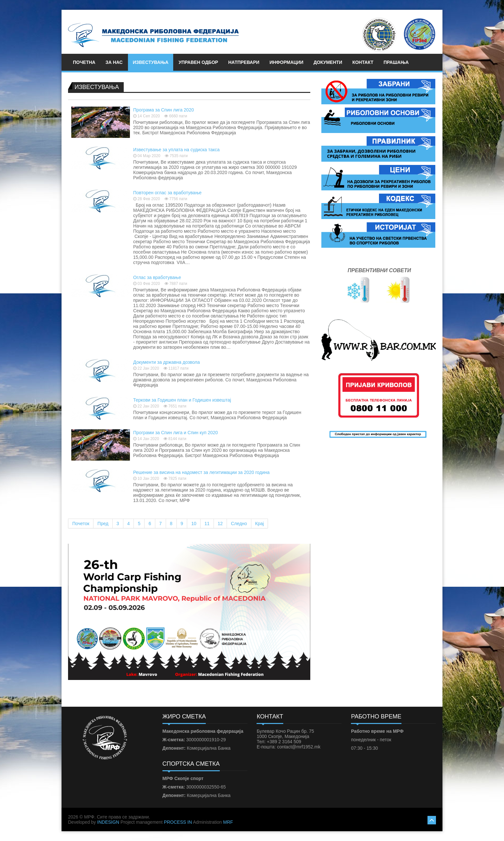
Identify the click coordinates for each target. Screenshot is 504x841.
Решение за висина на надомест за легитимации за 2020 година (201, 472)
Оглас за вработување (157, 277)
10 (194, 524)
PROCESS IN (178, 822)
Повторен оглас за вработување (167, 193)
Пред (103, 524)
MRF (228, 822)
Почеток (81, 524)
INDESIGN (108, 822)
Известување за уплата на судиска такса (176, 150)
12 (220, 524)
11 (207, 524)
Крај (260, 524)
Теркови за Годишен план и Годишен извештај (182, 400)
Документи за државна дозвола (167, 362)
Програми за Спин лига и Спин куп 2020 (175, 433)
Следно (239, 524)
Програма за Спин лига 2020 (163, 110)
